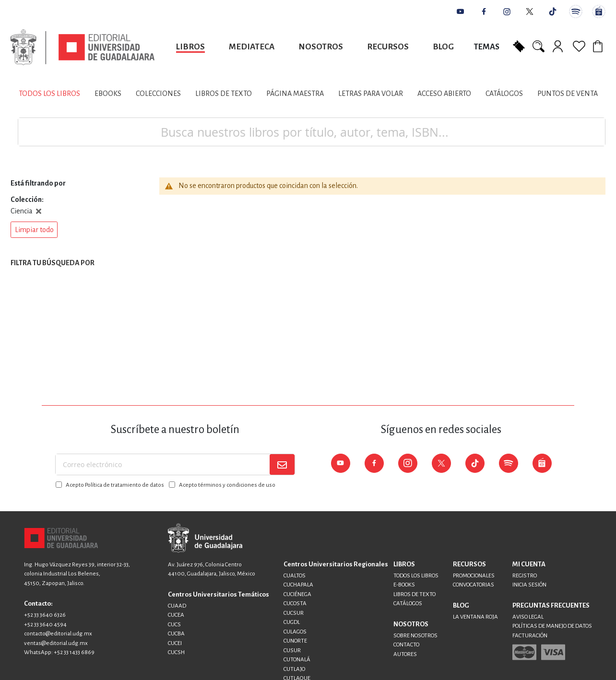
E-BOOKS (404, 585)
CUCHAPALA (298, 585)
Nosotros (321, 47)
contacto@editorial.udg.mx (58, 634)
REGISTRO (525, 576)
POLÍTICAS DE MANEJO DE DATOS (552, 626)
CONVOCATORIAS (474, 585)
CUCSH (176, 652)
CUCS (174, 625)
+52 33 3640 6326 (45, 615)
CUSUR (292, 651)
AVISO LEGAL (528, 617)
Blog (443, 47)
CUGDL (292, 622)
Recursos (388, 47)
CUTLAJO (294, 669)
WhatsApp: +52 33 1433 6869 (59, 652)
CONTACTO (406, 645)
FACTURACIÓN (530, 636)
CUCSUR (294, 613)
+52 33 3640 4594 (45, 625)
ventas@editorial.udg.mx (56, 643)
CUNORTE (295, 641)
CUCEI (175, 643)
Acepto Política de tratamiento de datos (115, 485)
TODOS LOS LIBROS (416, 576)
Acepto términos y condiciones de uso (227, 485)
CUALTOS (295, 576)
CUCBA (176, 634)
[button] (34, 230)
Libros (190, 47)
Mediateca (252, 47)
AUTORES (405, 654)
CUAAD (177, 606)
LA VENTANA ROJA (475, 617)
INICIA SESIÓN (529, 585)
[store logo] (83, 47)
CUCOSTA (295, 604)
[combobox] (312, 132)
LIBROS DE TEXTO (415, 594)
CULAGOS (295, 632)
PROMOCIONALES (474, 576)
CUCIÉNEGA (297, 594)
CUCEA (176, 615)
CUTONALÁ (297, 660)
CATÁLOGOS (408, 604)
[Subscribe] (282, 464)
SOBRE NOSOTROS (415, 636)
